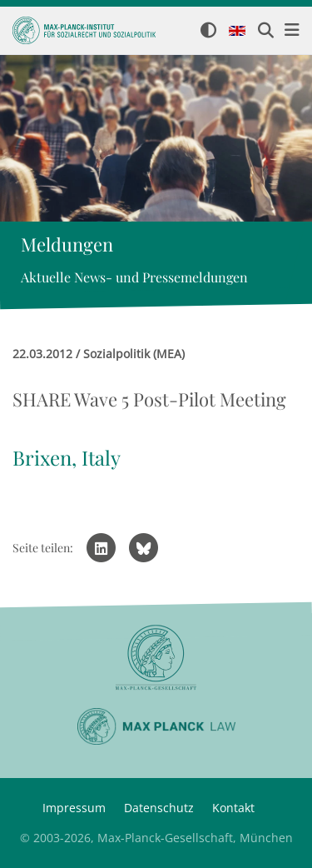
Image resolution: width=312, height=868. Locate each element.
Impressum (74, 808)
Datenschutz (159, 808)
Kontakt (233, 808)
